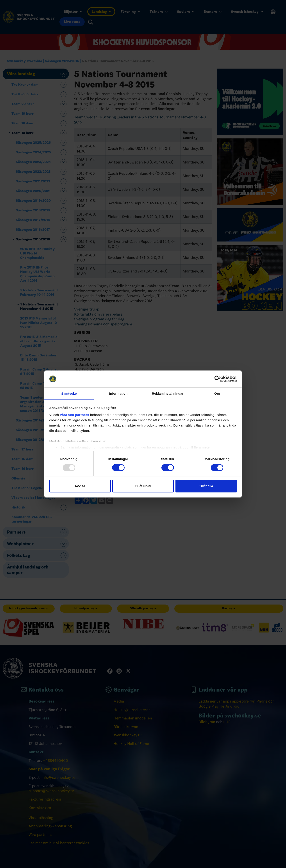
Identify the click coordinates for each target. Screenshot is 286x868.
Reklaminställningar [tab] (168, 393)
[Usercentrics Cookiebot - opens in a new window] (218, 379)
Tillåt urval (143, 486)
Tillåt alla (206, 486)
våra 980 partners (75, 415)
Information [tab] (118, 393)
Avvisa (80, 486)
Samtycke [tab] (69, 393)
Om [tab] (217, 393)
